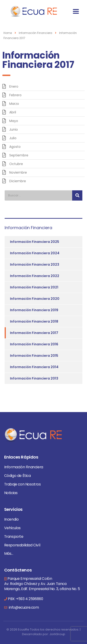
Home (8, 33)
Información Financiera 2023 (35, 264)
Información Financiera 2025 (35, 242)
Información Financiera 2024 (35, 253)
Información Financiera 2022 (35, 276)
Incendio (11, 519)
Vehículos (12, 528)
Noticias (11, 493)
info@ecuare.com (23, 607)
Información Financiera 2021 (34, 287)
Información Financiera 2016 (34, 344)
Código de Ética (18, 476)
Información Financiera (24, 467)
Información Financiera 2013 (34, 378)
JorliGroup (57, 634)
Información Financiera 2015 (34, 356)
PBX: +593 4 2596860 (25, 599)
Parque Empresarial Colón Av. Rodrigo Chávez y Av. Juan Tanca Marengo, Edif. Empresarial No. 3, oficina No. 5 (42, 584)
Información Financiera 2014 (34, 367)
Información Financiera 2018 (34, 321)
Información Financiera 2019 (34, 310)
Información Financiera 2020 (35, 299)
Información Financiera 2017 (34, 333)
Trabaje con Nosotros (23, 484)
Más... (9, 553)
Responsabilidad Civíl (22, 545)
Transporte (14, 537)
